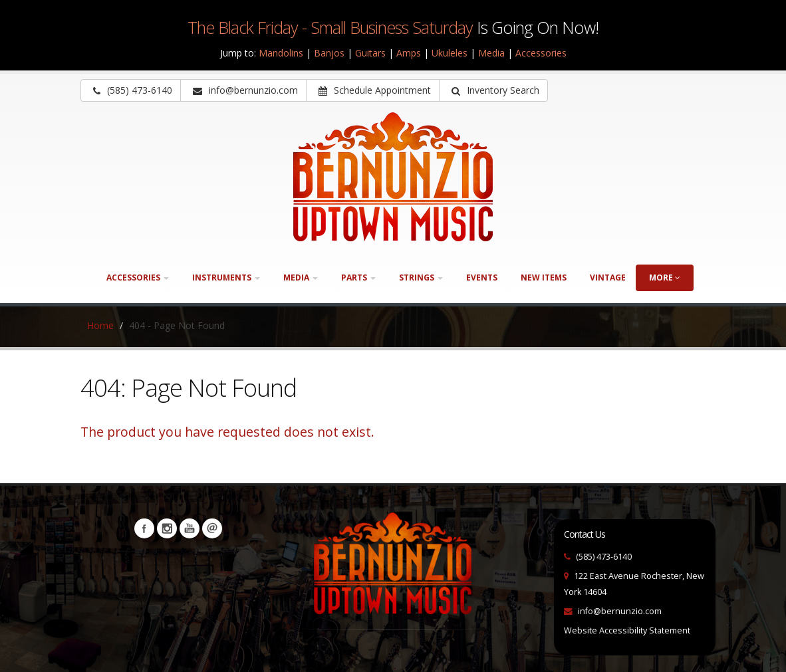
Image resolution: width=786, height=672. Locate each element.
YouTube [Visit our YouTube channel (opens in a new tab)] (190, 528)
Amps (409, 53)
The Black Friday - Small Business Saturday (330, 27)
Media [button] (301, 278)
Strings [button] (421, 278)
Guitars (370, 53)
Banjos (329, 53)
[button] (493, 90)
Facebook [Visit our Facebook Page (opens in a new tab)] (144, 528)
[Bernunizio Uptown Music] (393, 177)
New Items (544, 278)
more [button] (665, 278)
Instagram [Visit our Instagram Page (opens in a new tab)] (167, 528)
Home (100, 325)
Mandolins (281, 53)
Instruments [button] (226, 278)
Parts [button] (358, 278)
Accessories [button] (138, 278)
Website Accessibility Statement (627, 630)
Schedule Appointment (375, 90)
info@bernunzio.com (620, 611)
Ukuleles (450, 53)
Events (482, 278)
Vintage (608, 278)
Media (491, 53)
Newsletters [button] (212, 528)
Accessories (541, 53)
